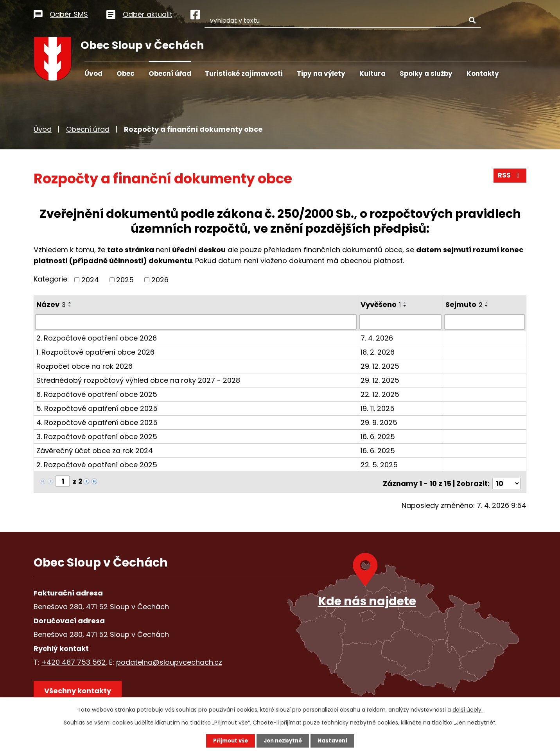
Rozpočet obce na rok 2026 (84, 366)
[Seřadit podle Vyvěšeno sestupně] (406, 306)
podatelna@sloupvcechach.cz (169, 659)
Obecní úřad (170, 74)
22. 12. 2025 (380, 394)
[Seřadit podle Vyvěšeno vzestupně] (406, 303)
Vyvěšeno (381, 304)
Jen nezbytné (283, 741)
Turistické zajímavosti (244, 74)
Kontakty (483, 74)
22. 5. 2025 (380, 464)
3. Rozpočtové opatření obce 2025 (97, 436)
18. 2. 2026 (378, 352)
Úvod (93, 74)
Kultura (372, 74)
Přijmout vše (228, 741)
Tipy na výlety (321, 74)
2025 (125, 280)
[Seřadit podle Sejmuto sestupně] (488, 306)
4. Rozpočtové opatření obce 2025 (97, 422)
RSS (510, 178)
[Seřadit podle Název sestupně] (70, 306)
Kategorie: (51, 279)
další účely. (468, 709)
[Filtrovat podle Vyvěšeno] (401, 322)
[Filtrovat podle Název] (196, 322)
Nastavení (335, 741)
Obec (126, 74)
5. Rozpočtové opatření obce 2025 (97, 408)
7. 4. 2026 (377, 338)
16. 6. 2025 (378, 436)
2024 (90, 280)
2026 (160, 280)
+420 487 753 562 (74, 659)
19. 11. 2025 (378, 408)
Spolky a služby (426, 74)
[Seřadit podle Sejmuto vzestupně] (488, 303)
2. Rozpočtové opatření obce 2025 (97, 464)
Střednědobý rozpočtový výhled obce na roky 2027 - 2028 (138, 380)
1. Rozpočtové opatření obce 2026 (95, 352)
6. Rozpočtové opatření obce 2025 (97, 394)
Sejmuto (465, 304)
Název (51, 304)
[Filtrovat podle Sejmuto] (485, 322)
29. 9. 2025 (379, 422)
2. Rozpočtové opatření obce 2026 (97, 338)
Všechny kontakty (80, 690)
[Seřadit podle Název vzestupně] (70, 303)
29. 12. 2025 (380, 366)
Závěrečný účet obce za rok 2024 (95, 450)
